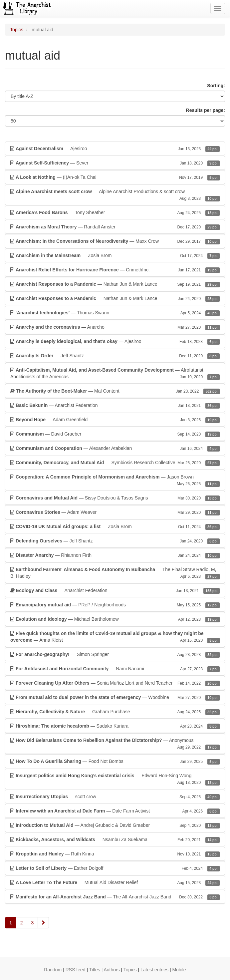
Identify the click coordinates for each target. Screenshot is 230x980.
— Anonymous (115, 744)
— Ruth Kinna (115, 854)
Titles (95, 970)
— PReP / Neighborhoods (115, 605)
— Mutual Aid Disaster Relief (115, 882)
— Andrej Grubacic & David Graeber (115, 825)
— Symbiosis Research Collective (115, 463)
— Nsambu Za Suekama (115, 839)
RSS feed (76, 970)
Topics (17, 30)
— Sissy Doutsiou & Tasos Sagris (115, 498)
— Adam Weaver (115, 512)
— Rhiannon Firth (115, 555)
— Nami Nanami (115, 669)
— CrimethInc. (115, 270)
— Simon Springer (115, 654)
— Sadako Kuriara (115, 726)
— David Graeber (115, 434)
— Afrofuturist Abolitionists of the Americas (115, 374)
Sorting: (216, 86)
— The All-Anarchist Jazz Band (115, 897)
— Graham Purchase (115, 712)
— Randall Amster (115, 227)
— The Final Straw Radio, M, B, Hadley (115, 573)
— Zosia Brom (115, 255)
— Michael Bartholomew (115, 619)
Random (53, 970)
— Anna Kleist (115, 637)
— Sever (115, 163)
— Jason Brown (115, 481)
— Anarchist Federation (115, 405)
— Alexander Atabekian (115, 448)
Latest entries (154, 970)
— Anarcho (115, 327)
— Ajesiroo (115, 149)
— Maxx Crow (115, 241)
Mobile (179, 970)
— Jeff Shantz (115, 356)
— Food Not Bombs (115, 761)
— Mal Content (115, 391)
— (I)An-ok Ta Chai (115, 177)
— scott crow (115, 797)
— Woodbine (115, 697)
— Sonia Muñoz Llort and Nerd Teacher (115, 683)
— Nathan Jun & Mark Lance (115, 284)
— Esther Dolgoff (115, 868)
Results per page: (206, 110)
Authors (112, 970)
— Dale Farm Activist (115, 811)
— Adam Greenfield (115, 420)
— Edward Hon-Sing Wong (115, 779)
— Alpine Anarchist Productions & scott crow (115, 195)
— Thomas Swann (115, 313)
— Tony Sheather (115, 212)
